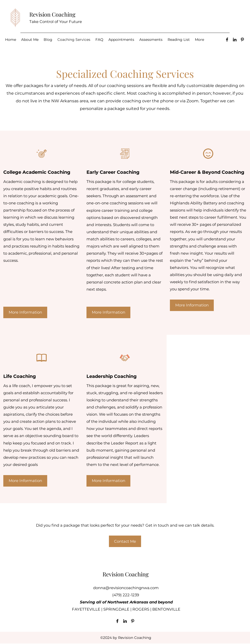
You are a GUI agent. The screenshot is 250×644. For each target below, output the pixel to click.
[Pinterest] (242, 40)
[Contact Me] (125, 541)
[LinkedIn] (235, 40)
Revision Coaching (52, 14)
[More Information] (25, 312)
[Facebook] (227, 40)
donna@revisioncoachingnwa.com (126, 588)
